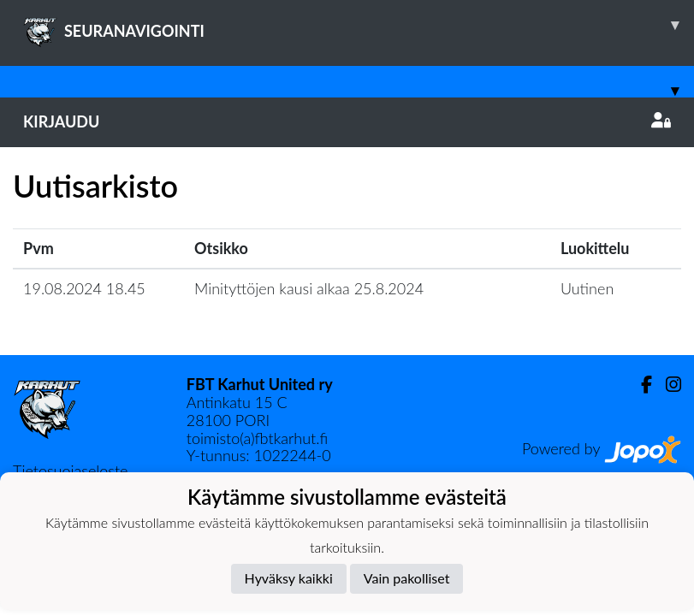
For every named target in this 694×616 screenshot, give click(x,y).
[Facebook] (640, 385)
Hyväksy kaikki (289, 578)
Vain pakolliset (407, 578)
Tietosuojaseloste (70, 471)
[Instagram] (667, 385)
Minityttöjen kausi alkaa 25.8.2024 (309, 288)
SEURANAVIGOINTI (359, 25)
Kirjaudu (347, 121)
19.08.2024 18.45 (84, 288)
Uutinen (587, 288)
